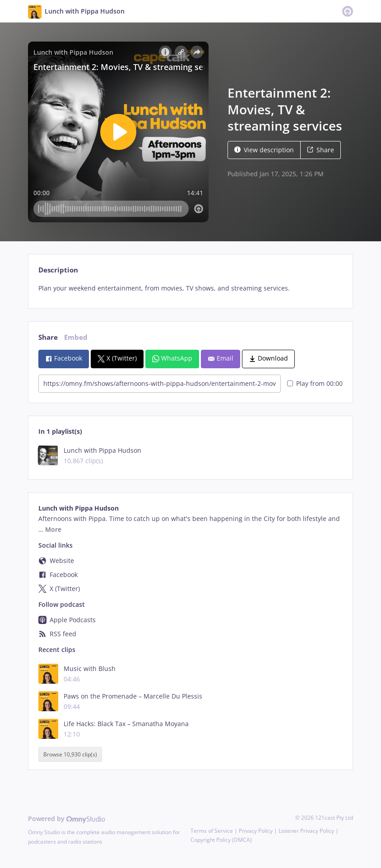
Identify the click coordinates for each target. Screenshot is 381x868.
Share (321, 150)
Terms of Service (212, 831)
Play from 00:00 (315, 383)
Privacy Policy (256, 831)
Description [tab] (58, 270)
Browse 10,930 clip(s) (70, 754)
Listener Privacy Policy (306, 831)
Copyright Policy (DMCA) (221, 840)
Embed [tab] (76, 337)
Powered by (67, 819)
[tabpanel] (190, 288)
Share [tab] (48, 337)
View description (264, 150)
